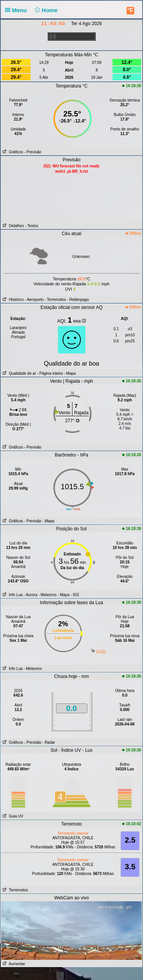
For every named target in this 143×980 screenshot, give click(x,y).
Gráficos (12, 152)
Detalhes (13, 226)
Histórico (12, 300)
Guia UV (12, 816)
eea (80, 321)
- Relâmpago (78, 300)
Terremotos (14, 890)
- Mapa (69, 373)
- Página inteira (50, 373)
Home (46, 10)
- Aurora (31, 595)
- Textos (31, 226)
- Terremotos (55, 300)
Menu (18, 10)
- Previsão (33, 152)
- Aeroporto (34, 300)
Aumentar (13, 964)
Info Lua (12, 595)
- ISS (75, 595)
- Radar (49, 742)
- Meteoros (48, 595)
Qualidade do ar (19, 373)
